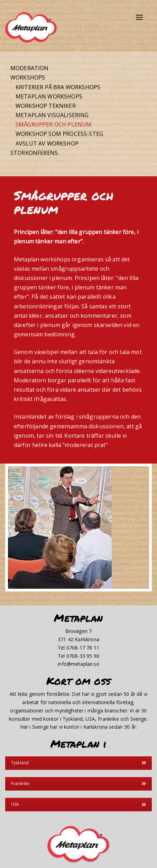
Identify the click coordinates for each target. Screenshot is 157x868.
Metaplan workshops (49, 96)
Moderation (30, 68)
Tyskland (78, 763)
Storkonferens (34, 153)
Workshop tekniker (46, 106)
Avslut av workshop (47, 143)
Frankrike (78, 783)
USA (78, 804)
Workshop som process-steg (59, 134)
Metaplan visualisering (52, 115)
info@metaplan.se (78, 664)
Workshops (28, 77)
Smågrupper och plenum (53, 124)
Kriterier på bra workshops (58, 87)
